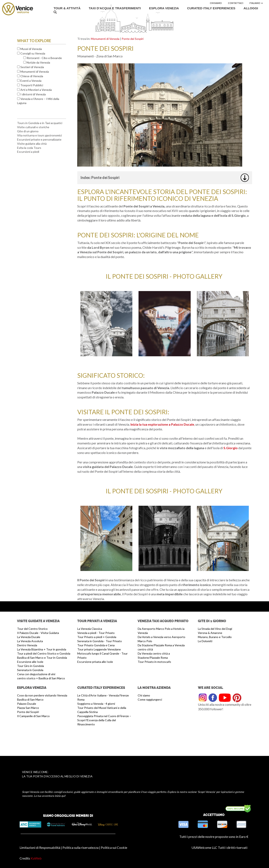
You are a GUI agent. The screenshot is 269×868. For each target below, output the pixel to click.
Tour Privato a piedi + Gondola (97, 637)
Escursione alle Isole (30, 662)
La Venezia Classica (90, 629)
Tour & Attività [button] (67, 8)
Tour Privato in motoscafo (154, 662)
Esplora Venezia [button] (164, 8)
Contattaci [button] (236, 3)
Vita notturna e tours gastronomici (39, 135)
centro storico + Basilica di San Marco (41, 678)
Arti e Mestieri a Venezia (36, 90)
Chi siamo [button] (216, 3)
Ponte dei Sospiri (133, 39)
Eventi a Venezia (31, 81)
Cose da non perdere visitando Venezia (42, 695)
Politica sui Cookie (114, 847)
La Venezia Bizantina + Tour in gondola (42, 649)
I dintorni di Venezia (33, 94)
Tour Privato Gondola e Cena (96, 645)
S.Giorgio (231, 448)
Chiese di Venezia (32, 76)
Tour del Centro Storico (32, 629)
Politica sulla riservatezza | (81, 847)
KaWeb (36, 858)
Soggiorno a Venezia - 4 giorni (96, 704)
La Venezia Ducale (29, 637)
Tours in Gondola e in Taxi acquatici (40, 123)
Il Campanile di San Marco (33, 716)
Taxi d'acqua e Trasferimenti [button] (115, 8)
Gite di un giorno (28, 131)
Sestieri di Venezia (32, 67)
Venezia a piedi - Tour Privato (96, 633)
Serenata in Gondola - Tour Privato (100, 641)
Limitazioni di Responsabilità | (41, 847)
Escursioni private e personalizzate (39, 139)
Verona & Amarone (210, 633)
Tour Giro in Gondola (31, 666)
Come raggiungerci (150, 699)
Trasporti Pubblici (32, 85)
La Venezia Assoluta (30, 641)
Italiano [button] (256, 3)
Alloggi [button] (251, 8)
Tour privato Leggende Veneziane (99, 649)
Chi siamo (144, 695)
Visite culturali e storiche (33, 127)
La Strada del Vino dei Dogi (215, 629)
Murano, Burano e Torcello (215, 637)
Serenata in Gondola (30, 670)
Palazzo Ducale (27, 704)
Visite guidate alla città (32, 144)
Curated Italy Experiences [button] (211, 8)
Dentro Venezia (27, 645)
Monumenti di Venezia (35, 72)
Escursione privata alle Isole (95, 662)
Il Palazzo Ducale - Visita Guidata (38, 633)
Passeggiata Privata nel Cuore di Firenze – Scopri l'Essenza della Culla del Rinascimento (104, 720)
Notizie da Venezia (38, 62)
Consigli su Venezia (33, 53)
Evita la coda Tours (29, 148)
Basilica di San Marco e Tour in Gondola (42, 658)
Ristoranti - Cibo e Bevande (44, 58)
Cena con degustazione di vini (36, 674)
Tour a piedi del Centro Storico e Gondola (44, 653)
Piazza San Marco (28, 708)
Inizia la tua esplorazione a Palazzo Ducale (162, 424)
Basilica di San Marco (30, 699)
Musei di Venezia (31, 49)
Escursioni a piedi (28, 152)
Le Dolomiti (205, 641)
